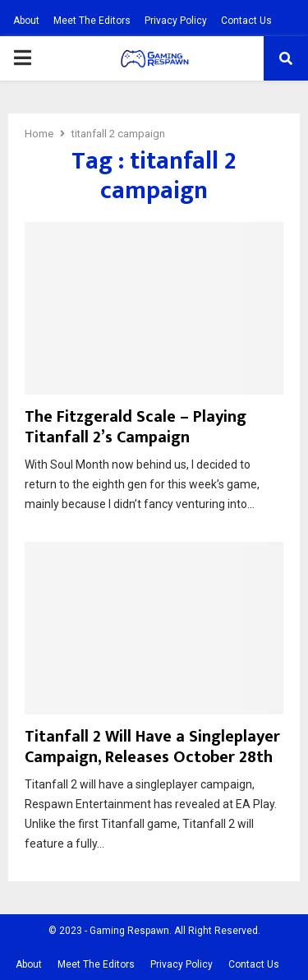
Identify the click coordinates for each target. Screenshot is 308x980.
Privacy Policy (176, 21)
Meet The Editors (92, 21)
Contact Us (246, 21)
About (26, 21)
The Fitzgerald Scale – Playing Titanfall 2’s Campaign (136, 427)
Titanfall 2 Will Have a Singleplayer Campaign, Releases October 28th (152, 747)
